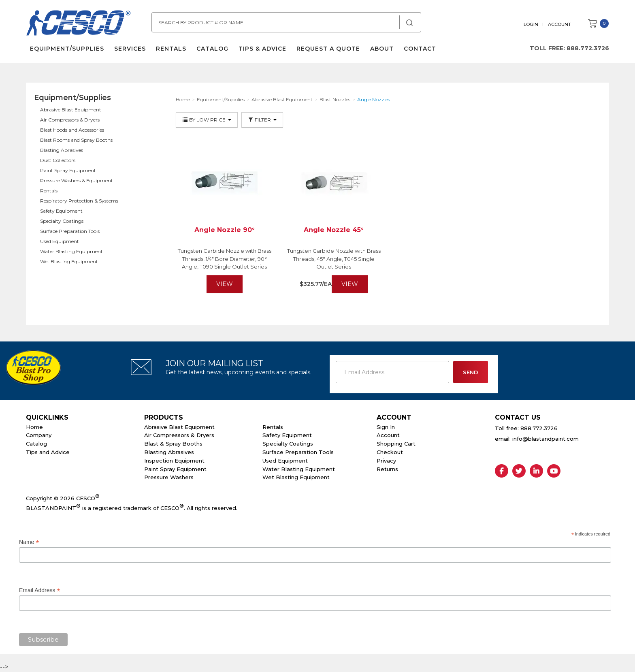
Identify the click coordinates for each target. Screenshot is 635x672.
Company (39, 435)
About (382, 49)
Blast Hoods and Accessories (72, 130)
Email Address (40, 590)
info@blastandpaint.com (546, 439)
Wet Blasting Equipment (69, 261)
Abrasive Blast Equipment (71, 110)
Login (531, 24)
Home (34, 427)
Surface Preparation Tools (70, 231)
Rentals (171, 49)
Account (559, 24)
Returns (387, 469)
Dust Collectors (58, 160)
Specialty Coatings (62, 221)
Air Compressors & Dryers (70, 120)
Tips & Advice (262, 49)
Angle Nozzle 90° (225, 230)
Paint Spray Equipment (68, 170)
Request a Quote (328, 49)
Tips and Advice (48, 452)
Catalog (212, 49)
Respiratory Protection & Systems (79, 201)
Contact (420, 49)
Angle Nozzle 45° (334, 230)
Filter (262, 120)
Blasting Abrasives (62, 150)
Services (130, 49)
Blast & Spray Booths (173, 444)
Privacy (386, 461)
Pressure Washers (169, 477)
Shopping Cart (396, 444)
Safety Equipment (61, 211)
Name (29, 542)
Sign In (386, 427)
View (225, 284)
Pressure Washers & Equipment (77, 180)
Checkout (390, 452)
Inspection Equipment (174, 461)
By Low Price (207, 120)
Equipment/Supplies (67, 49)
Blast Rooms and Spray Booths (76, 140)
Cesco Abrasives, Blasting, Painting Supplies (79, 24)
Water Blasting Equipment (71, 251)
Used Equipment (60, 241)
